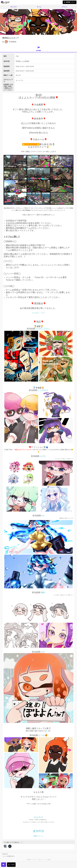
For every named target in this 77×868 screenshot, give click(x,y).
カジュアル (19, 80)
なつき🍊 (43, 735)
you (43, 516)
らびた (43, 456)
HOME (29, 860)
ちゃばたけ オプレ (39, 313)
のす (43, 652)
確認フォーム (38, 836)
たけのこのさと (43, 329)
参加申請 (38, 831)
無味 (43, 592)
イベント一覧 (36, 860)
